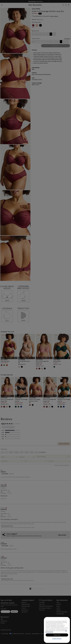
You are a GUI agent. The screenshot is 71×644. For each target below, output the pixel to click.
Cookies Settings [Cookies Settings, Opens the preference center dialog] (57, 639)
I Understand (57, 635)
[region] (57, 630)
